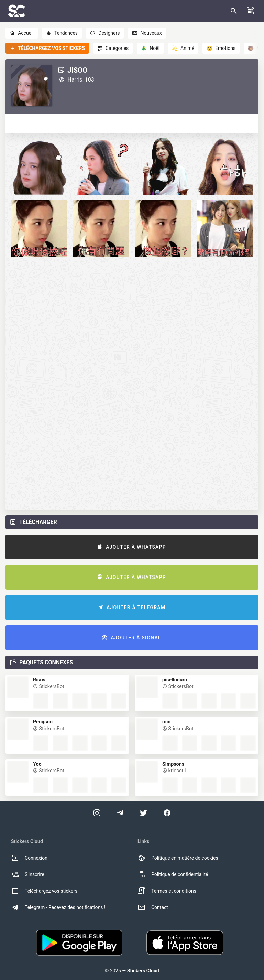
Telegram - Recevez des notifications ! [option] (58, 907)
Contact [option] (153, 907)
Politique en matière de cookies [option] (178, 858)
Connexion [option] (29, 858)
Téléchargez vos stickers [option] (44, 891)
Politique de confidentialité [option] (173, 874)
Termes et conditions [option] (167, 891)
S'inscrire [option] (28, 874)
